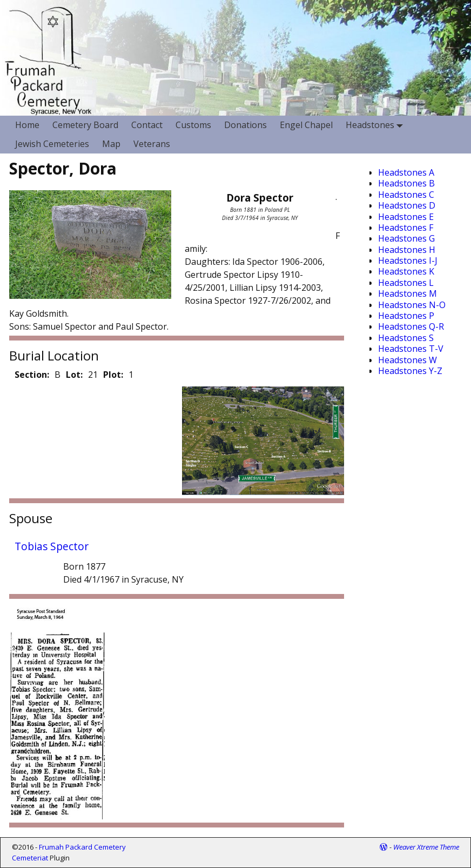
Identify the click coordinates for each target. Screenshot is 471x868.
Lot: (74, 375)
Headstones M (408, 293)
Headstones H (407, 250)
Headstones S (406, 338)
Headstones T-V (411, 349)
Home (27, 125)
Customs (193, 125)
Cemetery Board (85, 125)
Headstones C (406, 195)
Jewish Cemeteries (52, 144)
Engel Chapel (306, 125)
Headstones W (408, 360)
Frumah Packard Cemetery (82, 847)
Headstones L (406, 283)
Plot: (113, 375)
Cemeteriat (30, 858)
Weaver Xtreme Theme (426, 847)
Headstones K (406, 271)
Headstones (376, 125)
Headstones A (406, 172)
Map (111, 144)
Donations (245, 125)
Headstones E (406, 217)
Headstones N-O (412, 305)
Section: (32, 375)
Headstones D (407, 205)
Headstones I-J (408, 261)
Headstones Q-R (411, 326)
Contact (147, 125)
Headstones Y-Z (410, 371)
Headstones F (406, 228)
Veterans (152, 144)
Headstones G (406, 238)
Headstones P (406, 316)
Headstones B (406, 183)
